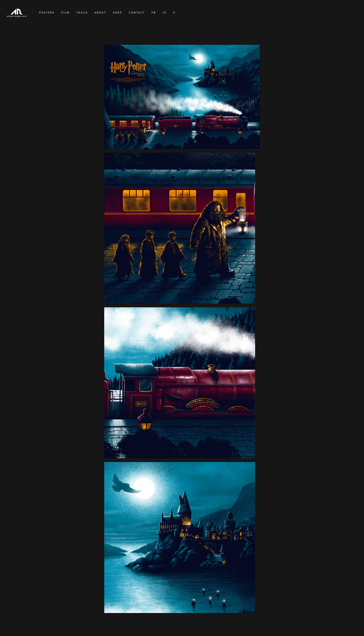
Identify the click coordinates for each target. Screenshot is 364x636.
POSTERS (47, 13)
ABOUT (100, 13)
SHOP (118, 13)
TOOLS (82, 13)
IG (165, 13)
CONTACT (137, 13)
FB (154, 13)
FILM (65, 13)
